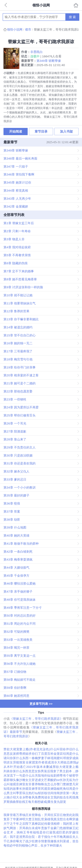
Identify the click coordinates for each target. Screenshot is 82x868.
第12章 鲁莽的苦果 (16, 311)
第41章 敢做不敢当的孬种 (21, 544)
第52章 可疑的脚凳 (16, 632)
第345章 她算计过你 (17, 182)
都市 (28, 29)
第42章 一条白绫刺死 (18, 552)
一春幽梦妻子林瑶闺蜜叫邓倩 (49, 758)
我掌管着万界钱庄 (16, 815)
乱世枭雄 (44, 819)
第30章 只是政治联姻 (18, 455)
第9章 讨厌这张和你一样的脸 (23, 287)
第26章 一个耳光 (15, 423)
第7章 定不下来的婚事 (19, 271)
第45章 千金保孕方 (16, 576)
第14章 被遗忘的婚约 (18, 327)
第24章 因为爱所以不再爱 (21, 407)
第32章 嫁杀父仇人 (16, 471)
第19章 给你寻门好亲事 (20, 367)
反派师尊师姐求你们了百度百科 (32, 754)
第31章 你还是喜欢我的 (20, 463)
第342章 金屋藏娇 (16, 206)
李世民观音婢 (44, 789)
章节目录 (41, 131)
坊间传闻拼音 (57, 793)
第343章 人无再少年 (17, 199)
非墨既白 (37, 52)
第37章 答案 (12, 511)
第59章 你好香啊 (15, 688)
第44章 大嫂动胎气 (16, 568)
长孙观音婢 (27, 789)
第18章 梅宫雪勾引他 (18, 359)
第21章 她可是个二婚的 (20, 383)
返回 (6, 5)
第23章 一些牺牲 (15, 399)
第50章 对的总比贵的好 (20, 616)
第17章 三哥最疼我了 (18, 351)
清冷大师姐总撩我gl (65, 762)
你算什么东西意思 (22, 771)
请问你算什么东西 (16, 758)
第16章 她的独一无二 (18, 343)
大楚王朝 (32, 819)
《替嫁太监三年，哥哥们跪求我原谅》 (36, 719)
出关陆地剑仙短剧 (44, 775)
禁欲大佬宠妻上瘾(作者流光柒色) (27, 749)
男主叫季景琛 (16, 793)
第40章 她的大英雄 (16, 535)
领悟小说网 (15, 29)
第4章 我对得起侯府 (17, 247)
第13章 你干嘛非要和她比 (21, 319)
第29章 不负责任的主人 (20, 447)
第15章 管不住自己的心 (20, 335)
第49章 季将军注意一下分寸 (23, 608)
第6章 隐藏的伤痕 (16, 263)
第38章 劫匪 (12, 520)
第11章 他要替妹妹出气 (20, 303)
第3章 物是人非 (14, 239)
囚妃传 (43, 824)
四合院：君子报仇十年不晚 (44, 837)
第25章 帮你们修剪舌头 (20, 415)
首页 (76, 5)
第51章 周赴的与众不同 (20, 624)
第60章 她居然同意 (16, 696)
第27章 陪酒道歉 (15, 431)
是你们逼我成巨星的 (54, 832)
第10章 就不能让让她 (18, 295)
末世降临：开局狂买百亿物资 (49, 815)
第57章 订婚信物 (15, 672)
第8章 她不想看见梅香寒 (20, 279)
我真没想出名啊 (61, 819)
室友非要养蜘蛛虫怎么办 (39, 784)
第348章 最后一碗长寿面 (20, 158)
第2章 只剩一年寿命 (17, 231)
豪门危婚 (60, 828)
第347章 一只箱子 (16, 167)
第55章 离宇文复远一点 (20, 656)
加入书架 (66, 131)
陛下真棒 (32, 824)
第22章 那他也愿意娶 (18, 391)
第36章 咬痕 (12, 503)
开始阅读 (16, 131)
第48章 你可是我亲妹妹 (20, 600)
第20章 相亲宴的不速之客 (21, 375)
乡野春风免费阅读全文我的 (41, 797)
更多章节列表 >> (41, 704)
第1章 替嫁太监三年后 (19, 223)
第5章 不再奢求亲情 (17, 255)
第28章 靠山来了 (15, 439)
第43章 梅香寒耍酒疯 (18, 559)
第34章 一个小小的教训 (20, 487)
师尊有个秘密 (66, 775)
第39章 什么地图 (15, 527)
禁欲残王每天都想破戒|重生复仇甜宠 (41, 802)
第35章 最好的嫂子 (16, 495)
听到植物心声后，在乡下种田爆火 (39, 845)
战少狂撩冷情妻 (36, 841)
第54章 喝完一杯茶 (16, 648)
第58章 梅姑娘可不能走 (20, 680)
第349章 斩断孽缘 (49, 61)
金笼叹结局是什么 (66, 754)
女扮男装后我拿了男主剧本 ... (55, 771)
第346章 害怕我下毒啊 (19, 174)
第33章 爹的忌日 (15, 479)
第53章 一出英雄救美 (18, 640)
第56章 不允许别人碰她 (20, 664)
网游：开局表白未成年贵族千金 (32, 828)
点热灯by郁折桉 (36, 793)
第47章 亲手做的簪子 (18, 592)
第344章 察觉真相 (16, 191)
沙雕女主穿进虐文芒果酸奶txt (39, 780)
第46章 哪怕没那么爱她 (20, 583)
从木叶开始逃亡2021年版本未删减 (28, 767)
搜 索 (72, 17)
